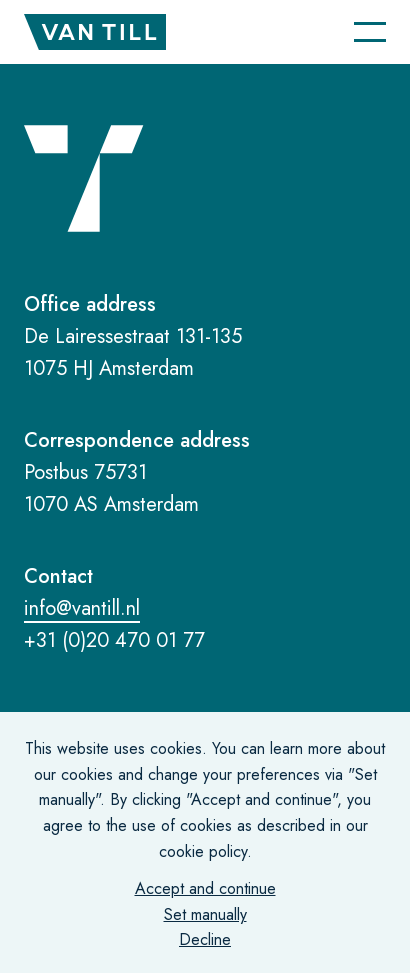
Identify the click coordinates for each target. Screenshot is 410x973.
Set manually (205, 914)
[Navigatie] (370, 32)
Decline (205, 939)
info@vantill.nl (82, 608)
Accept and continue (205, 888)
